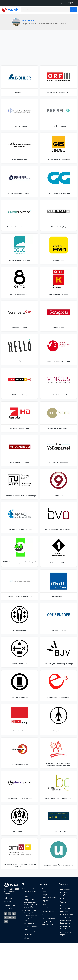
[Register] (71, 3)
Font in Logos (65, 905)
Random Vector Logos (66, 933)
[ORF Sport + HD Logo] (19, 383)
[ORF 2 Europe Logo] (58, 618)
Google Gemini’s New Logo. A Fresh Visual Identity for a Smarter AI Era (30, 903)
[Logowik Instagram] (14, 914)
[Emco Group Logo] (19, 719)
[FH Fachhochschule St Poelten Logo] (19, 585)
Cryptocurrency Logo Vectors (66, 922)
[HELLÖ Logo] (19, 350)
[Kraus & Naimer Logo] (19, 114)
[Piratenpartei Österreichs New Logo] (19, 786)
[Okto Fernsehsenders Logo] (19, 282)
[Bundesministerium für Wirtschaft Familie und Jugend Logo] (19, 854)
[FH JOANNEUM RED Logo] (19, 450)
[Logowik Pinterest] (6, 918)
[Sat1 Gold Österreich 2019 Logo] (58, 417)
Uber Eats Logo (47, 908)
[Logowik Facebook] (5, 914)
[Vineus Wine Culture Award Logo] (58, 383)
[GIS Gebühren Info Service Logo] (58, 148)
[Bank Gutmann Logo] (19, 148)
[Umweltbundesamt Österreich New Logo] (58, 854)
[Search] (45, 10)
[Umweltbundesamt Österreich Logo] (19, 215)
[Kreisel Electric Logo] (58, 114)
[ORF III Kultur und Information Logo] (58, 81)
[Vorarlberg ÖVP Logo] (19, 316)
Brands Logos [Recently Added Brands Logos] (65, 889)
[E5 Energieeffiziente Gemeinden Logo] (58, 686)
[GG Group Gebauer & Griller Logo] (58, 182)
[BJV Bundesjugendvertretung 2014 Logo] (58, 652)
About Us (9, 898)
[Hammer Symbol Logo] (19, 652)
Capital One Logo (48, 911)
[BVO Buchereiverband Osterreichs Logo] (58, 518)
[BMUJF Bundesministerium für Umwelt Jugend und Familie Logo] (19, 551)
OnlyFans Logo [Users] (47, 901)
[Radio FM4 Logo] (58, 249)
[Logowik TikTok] (14, 918)
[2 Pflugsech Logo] (19, 618)
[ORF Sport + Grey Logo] (58, 215)
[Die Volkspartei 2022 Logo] (58, 450)
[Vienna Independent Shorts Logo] (58, 350)
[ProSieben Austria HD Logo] (19, 417)
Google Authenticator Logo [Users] (49, 896)
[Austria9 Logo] (58, 484)
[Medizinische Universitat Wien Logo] (19, 182)
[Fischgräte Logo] (58, 719)
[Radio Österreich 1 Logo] (58, 551)
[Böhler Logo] (19, 81)
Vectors (63, 902)
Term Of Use (10, 909)
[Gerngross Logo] (58, 316)
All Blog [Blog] (26, 938)
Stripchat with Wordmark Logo (48, 923)
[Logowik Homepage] (10, 10)
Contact (8, 902)
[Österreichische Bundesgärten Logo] (58, 786)
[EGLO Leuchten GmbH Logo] (19, 249)
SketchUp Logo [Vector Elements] (47, 904)
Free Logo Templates (64, 894)
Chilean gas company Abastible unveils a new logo (31, 932)
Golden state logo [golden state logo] (48, 918)
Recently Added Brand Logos (66, 910)
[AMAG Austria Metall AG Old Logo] (19, 518)
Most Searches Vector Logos (65, 928)
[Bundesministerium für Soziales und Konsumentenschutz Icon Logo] (58, 753)
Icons (62, 898)
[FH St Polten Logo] (58, 585)
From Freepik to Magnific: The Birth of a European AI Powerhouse (30, 892)
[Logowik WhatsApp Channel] (6, 921)
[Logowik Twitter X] (10, 914)
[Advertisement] (39, 50)
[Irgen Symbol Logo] (19, 820)
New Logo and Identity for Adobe (30, 925)
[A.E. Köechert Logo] (58, 820)
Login (61, 3)
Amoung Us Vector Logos (48, 890)
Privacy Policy (10, 905)
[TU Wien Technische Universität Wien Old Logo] (19, 484)
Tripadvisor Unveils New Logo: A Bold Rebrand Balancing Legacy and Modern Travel (31, 915)
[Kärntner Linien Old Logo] (19, 753)
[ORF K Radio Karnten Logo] (58, 282)
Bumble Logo (47, 915)
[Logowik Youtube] (10, 918)
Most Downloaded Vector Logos (67, 916)
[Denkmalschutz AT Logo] (19, 686)
